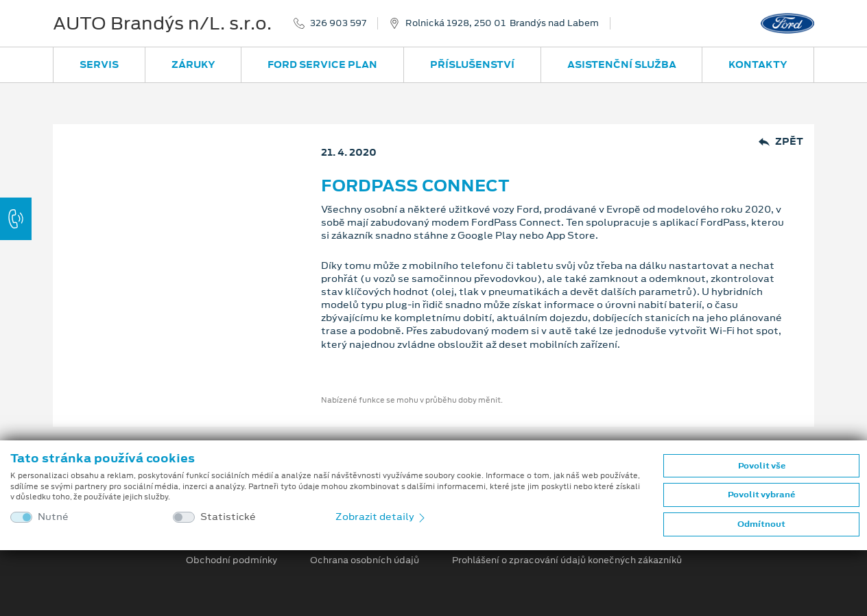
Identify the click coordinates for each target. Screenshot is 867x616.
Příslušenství (472, 64)
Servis (99, 64)
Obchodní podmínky (231, 560)
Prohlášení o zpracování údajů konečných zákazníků (567, 560)
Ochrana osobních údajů (365, 560)
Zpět (781, 142)
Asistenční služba (622, 64)
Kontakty (758, 64)
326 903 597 (338, 23)
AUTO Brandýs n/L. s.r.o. (162, 23)
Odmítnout (761, 524)
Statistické (228, 517)
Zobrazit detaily (381, 517)
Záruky (193, 64)
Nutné (53, 517)
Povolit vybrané (761, 495)
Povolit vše (762, 466)
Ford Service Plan (322, 64)
